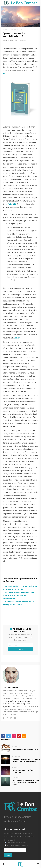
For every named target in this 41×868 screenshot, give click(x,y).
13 (15, 204)
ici (4, 73)
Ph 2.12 (11, 204)
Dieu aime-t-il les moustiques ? (25, 749)
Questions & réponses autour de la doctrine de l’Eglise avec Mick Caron (26, 782)
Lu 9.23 (17, 338)
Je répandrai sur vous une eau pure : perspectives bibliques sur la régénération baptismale (17, 704)
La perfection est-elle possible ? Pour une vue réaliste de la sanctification (19, 596)
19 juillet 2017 (16, 747)
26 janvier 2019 (17, 768)
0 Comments (22, 40)
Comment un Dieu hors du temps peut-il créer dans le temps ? (26, 760)
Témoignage (8, 30)
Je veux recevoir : (10, 840)
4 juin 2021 (15, 778)
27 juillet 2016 (16, 757)
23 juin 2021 (18, 30)
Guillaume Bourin (11, 40)
